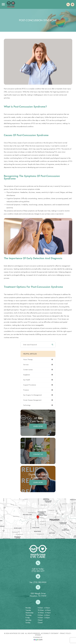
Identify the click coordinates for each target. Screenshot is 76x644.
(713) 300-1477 (38, 571)
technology (27, 405)
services (26, 365)
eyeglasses (27, 375)
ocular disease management (32, 400)
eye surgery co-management (32, 395)
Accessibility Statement (50, 633)
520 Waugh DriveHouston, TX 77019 (38, 595)
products (26, 390)
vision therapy (28, 359)
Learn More (38, 426)
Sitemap (38, 635)
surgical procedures (30, 385)
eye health (27, 380)
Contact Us (38, 454)
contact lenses (28, 370)
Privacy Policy (65, 633)
